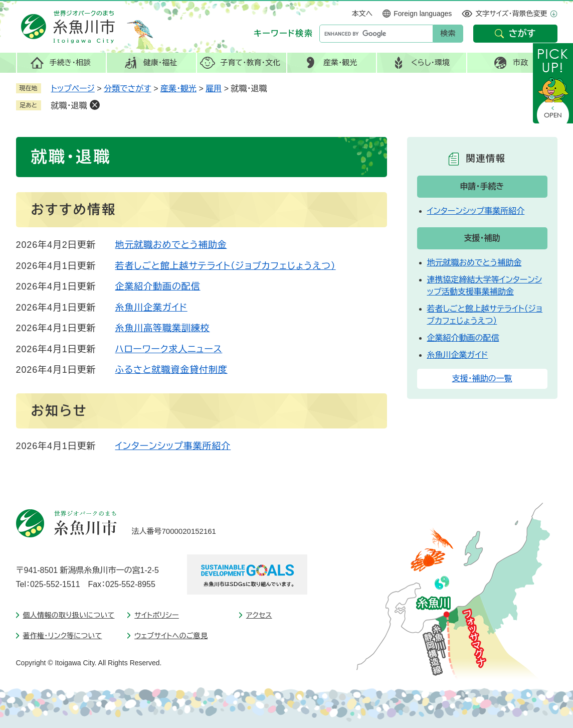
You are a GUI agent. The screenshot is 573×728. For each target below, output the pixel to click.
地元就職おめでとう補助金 (171, 245)
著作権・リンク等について (63, 636)
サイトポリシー (157, 615)
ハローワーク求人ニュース (169, 349)
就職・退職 (69, 106)
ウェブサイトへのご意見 (171, 636)
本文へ (362, 14)
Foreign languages (423, 14)
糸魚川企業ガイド (151, 308)
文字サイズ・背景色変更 (511, 14)
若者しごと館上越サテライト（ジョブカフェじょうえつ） (226, 266)
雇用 (214, 89)
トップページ (73, 89)
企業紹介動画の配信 (158, 286)
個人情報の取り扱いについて (69, 615)
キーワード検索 (283, 33)
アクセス (259, 615)
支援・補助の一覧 (482, 379)
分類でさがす (128, 89)
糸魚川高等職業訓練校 (163, 328)
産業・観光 (178, 89)
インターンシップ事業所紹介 (173, 446)
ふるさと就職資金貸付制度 (171, 370)
